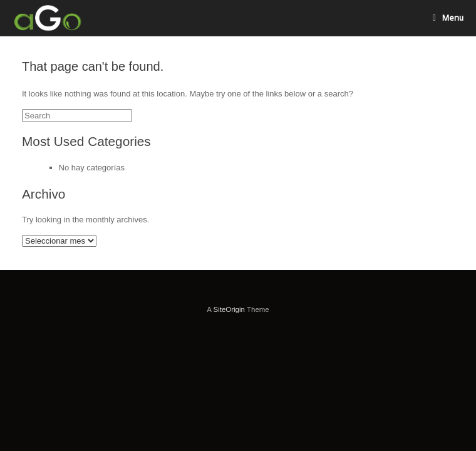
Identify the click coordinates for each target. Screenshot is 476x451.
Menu (448, 18)
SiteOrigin (229, 309)
